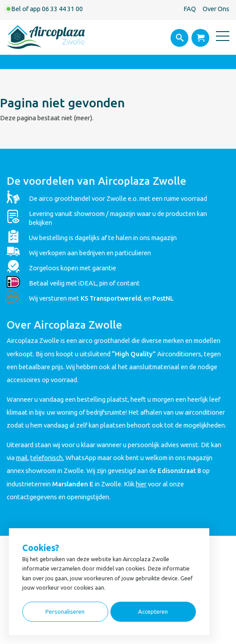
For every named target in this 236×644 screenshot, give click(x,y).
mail (22, 458)
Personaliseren (65, 612)
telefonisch (47, 458)
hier (141, 484)
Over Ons (216, 9)
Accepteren (153, 612)
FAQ (190, 9)
